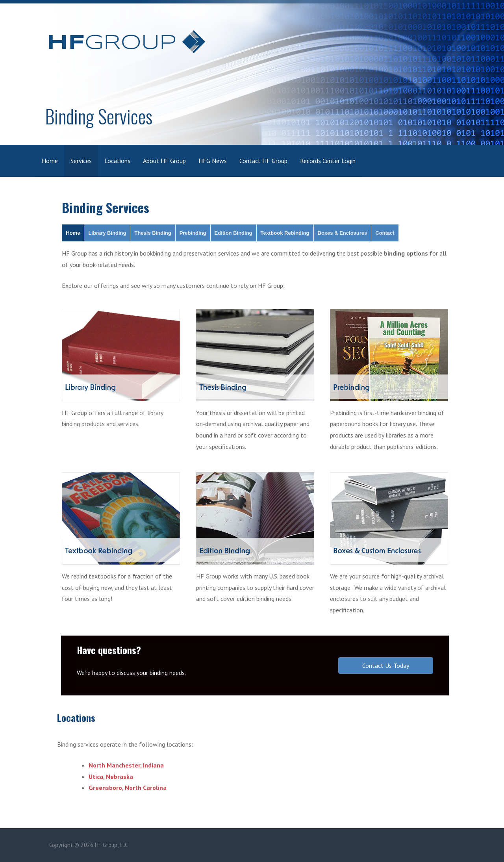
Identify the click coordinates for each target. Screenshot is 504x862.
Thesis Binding (153, 233)
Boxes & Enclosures (343, 233)
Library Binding (107, 233)
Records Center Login (328, 161)
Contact (385, 233)
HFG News (213, 161)
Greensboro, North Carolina (128, 788)
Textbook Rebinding (285, 233)
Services (81, 161)
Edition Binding (233, 233)
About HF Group (164, 161)
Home (50, 161)
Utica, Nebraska (111, 777)
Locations (117, 161)
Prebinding (193, 233)
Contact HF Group (263, 161)
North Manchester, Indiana (126, 765)
